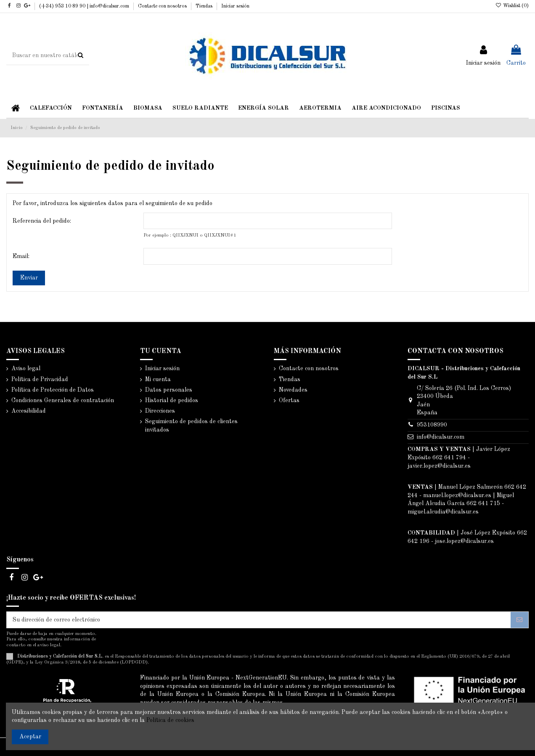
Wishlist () (512, 6)
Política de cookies (170, 720)
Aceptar (30, 737)
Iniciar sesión (235, 6)
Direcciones (160, 411)
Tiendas (205, 6)
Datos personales (169, 390)
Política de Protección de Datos (53, 390)
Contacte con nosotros (163, 6)
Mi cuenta (158, 379)
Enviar (29, 278)
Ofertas (289, 400)
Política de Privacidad (40, 379)
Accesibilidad (29, 411)
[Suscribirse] (519, 620)
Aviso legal (26, 369)
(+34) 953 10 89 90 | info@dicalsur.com (85, 6)
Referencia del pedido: (42, 221)
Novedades (293, 390)
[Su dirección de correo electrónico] (259, 620)
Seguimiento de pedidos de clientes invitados (191, 426)
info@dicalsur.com (441, 437)
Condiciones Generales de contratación (63, 400)
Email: (21, 256)
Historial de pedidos (172, 400)
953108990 (432, 425)
